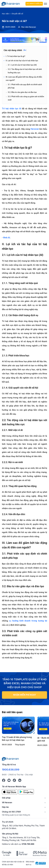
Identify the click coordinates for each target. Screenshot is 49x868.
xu (28, 621)
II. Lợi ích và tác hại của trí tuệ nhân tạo (22, 61)
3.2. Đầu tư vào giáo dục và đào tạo (22, 92)
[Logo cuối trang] (10, 759)
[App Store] (10, 792)
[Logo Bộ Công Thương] (41, 863)
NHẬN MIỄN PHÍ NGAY (25, 695)
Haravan (35, 129)
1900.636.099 (11, 770)
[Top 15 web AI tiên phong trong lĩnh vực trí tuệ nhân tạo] (18, 725)
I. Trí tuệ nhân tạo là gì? (15, 56)
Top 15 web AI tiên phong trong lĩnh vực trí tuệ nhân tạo (17, 739)
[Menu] (45, 4)
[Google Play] (26, 792)
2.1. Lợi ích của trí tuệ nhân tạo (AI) (22, 65)
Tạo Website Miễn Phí (33, 4)
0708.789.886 (28, 844)
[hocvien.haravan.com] (12, 4)
